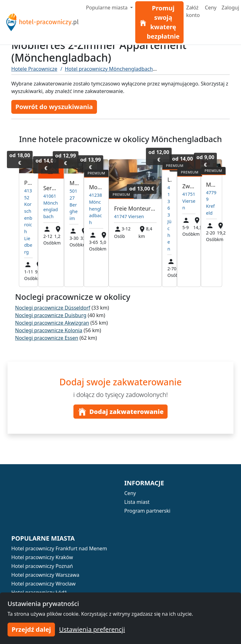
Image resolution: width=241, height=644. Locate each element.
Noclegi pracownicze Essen (47, 338)
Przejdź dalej (31, 629)
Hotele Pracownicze (34, 69)
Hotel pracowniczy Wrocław (43, 584)
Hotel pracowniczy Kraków (42, 557)
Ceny (211, 8)
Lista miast (137, 502)
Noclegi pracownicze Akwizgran (52, 323)
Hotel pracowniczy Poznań (42, 566)
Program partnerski (147, 511)
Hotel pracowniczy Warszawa (45, 575)
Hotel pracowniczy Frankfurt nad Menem (59, 548)
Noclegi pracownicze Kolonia (49, 330)
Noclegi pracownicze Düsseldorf (53, 308)
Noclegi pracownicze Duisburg (51, 315)
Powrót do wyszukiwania (54, 107)
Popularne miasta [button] (107, 8)
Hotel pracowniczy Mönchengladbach (109, 69)
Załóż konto (193, 11)
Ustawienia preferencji (92, 629)
